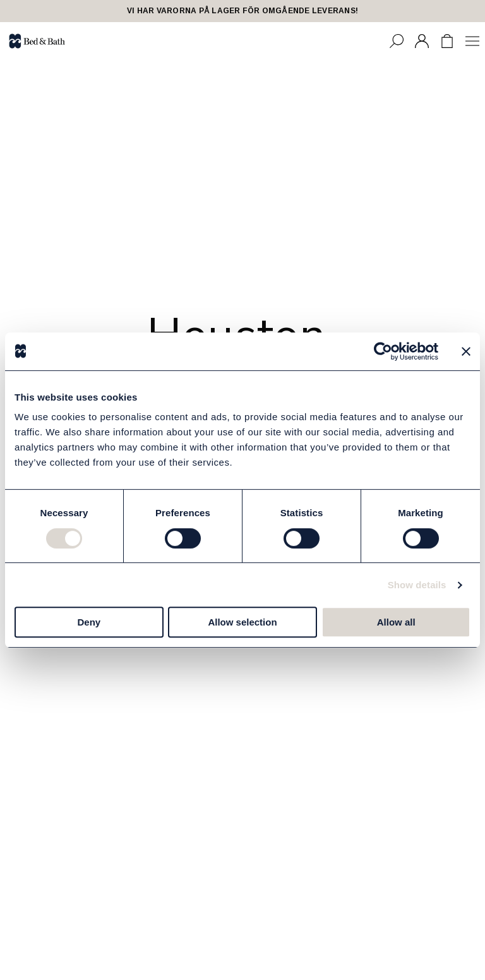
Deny (89, 622)
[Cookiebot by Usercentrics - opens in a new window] (383, 351)
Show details (417, 585)
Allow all (396, 622)
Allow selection (242, 622)
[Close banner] (466, 351)
